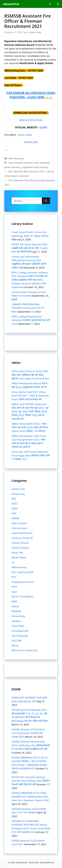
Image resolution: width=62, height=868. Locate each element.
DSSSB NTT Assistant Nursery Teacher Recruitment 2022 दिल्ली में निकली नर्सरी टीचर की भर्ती (31, 781)
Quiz (14, 592)
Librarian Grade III (22, 538)
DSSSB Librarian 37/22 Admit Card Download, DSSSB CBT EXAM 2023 (28, 733)
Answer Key (18, 494)
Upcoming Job (20, 636)
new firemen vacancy (20, 163)
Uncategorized (20, 631)
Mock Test (17, 553)
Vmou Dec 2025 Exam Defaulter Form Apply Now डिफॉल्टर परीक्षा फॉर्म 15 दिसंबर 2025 (31, 455)
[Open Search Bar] (50, 4)
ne (13, 562)
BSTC (14, 504)
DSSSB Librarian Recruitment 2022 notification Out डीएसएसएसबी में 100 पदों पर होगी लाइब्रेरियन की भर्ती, (31, 745)
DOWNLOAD (31, 142)
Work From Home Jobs (25, 650)
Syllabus (16, 621)
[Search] (46, 201)
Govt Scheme (19, 523)
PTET (14, 587)
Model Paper (19, 557)
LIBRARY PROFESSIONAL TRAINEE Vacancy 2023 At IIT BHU (28, 308)
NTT (14, 577)
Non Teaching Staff (23, 572)
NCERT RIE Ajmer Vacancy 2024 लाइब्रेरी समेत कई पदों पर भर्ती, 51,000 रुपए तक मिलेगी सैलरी (30, 248)
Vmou (15, 645)
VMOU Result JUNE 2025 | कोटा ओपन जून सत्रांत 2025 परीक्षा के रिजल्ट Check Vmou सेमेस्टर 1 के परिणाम (30, 427)
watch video (25, 135)
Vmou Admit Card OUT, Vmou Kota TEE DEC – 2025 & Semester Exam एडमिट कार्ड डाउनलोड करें (30, 396)
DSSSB (15, 518)
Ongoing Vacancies (23, 582)
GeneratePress (47, 862)
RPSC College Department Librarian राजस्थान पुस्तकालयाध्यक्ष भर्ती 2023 (31, 320)
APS (14, 499)
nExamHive (11, 4)
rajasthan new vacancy (35, 167)
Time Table (18, 626)
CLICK (43, 127)
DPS (14, 513)
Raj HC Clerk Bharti (23, 597)
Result (15, 606)
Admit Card (18, 489)
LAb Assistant (19, 528)
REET (14, 601)
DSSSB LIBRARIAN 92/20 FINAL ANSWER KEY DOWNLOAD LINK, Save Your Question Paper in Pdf (30, 797)
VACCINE (17, 641)
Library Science (20, 543)
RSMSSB (16, 611)
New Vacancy (16, 158)
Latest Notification (22, 533)
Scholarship (18, 616)
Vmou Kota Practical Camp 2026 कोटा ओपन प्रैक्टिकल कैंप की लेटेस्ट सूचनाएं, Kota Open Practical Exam (30, 375)
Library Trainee (20, 548)
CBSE (15, 509)
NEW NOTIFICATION (31, 120)
